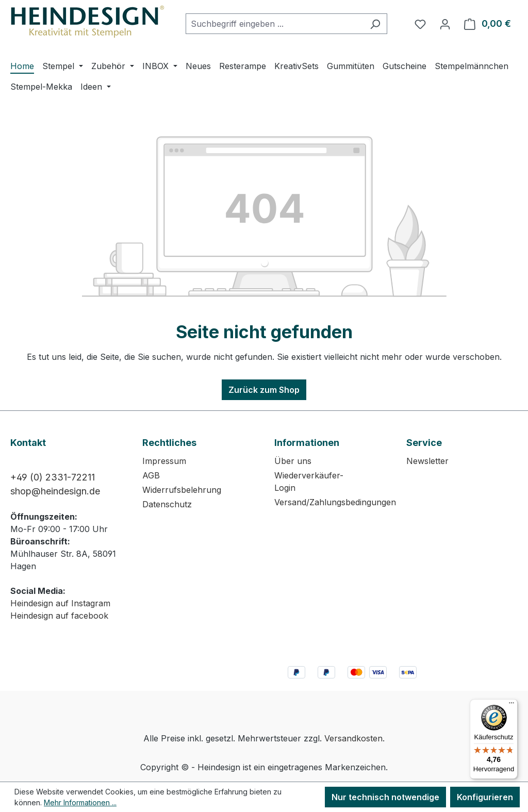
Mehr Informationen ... (80, 802)
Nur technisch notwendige (385, 797)
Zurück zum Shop (264, 390)
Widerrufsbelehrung (182, 490)
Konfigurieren (485, 797)
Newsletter (427, 461)
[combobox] (275, 24)
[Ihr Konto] (445, 24)
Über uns (293, 461)
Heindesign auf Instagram (60, 603)
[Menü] (511, 705)
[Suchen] (375, 24)
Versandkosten (353, 738)
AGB (151, 475)
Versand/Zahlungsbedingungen (335, 502)
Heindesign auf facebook (59, 616)
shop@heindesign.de (55, 491)
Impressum (164, 461)
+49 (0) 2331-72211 (53, 477)
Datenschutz (167, 504)
